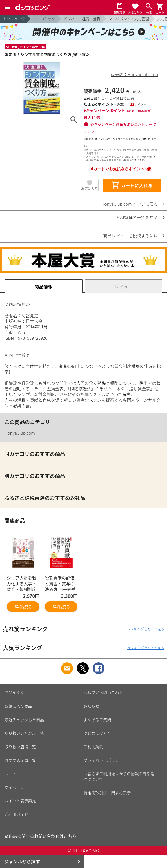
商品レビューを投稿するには (131, 236)
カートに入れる (132, 185)
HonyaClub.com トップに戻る (130, 204)
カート (10, 774)
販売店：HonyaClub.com (134, 74)
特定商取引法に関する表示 (107, 793)
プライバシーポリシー (103, 760)
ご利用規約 (93, 747)
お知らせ (92, 706)
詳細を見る (23, 607)
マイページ (14, 787)
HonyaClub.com (20, 433)
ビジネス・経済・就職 (82, 19)
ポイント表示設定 (20, 801)
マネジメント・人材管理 (129, 19)
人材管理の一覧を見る (137, 217)
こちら (70, 836)
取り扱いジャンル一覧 (24, 733)
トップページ (14, 19)
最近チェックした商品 (24, 720)
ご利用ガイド (16, 814)
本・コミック (44, 19)
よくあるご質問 (97, 720)
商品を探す (14, 692)
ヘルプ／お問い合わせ (103, 692)
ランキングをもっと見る (146, 629)
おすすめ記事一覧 (20, 760)
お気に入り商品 (18, 706)
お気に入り (90, 188)
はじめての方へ (97, 733)
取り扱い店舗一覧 (20, 747)
